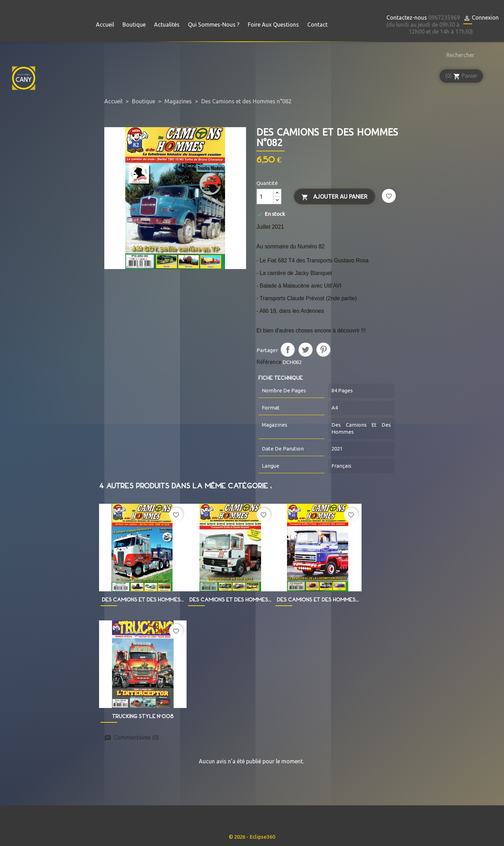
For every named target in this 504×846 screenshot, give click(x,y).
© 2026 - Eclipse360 (252, 837)
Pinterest (323, 350)
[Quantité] (265, 197)
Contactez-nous (407, 18)
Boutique (134, 25)
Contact (317, 25)
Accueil (105, 25)
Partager (288, 350)
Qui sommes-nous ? (214, 25)
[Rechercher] (458, 55)
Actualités (167, 25)
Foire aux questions (273, 25)
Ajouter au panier (334, 197)
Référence (269, 362)
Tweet (306, 350)
